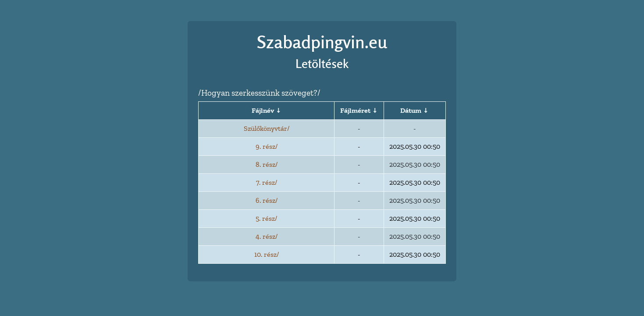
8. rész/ (267, 164)
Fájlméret (355, 110)
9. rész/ (267, 146)
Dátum (411, 110)
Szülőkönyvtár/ (267, 128)
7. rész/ (267, 182)
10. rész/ (267, 254)
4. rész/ (267, 236)
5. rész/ (266, 218)
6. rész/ (267, 200)
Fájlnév (263, 110)
